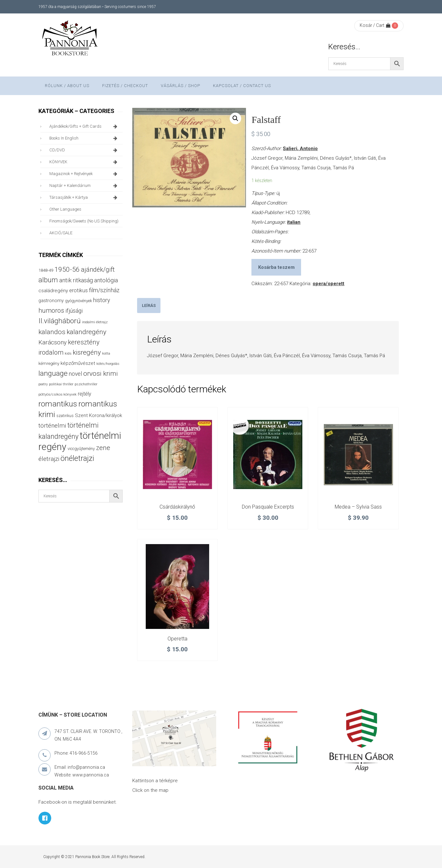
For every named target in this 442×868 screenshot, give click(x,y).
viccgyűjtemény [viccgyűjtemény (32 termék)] (81, 449)
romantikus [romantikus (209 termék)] (58, 404)
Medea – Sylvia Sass (358, 507)
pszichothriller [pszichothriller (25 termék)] (86, 384)
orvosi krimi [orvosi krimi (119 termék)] (101, 373)
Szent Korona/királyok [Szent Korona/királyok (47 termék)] (98, 415)
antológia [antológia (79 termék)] (106, 280)
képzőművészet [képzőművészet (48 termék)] (78, 363)
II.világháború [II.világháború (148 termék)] (60, 321)
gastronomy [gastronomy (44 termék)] (51, 301)
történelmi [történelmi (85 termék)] (52, 426)
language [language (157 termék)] (53, 373)
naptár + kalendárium (84, 186)
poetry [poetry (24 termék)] (43, 384)
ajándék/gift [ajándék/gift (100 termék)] (98, 270)
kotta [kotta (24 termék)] (106, 354)
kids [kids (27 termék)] (68, 353)
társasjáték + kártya (84, 197)
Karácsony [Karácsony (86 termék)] (53, 342)
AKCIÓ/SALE (61, 233)
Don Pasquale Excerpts (268, 507)
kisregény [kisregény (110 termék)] (87, 352)
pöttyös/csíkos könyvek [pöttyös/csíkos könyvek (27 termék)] (57, 394)
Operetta (177, 639)
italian (294, 222)
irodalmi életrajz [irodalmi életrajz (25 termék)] (95, 322)
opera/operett (328, 284)
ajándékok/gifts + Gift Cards (84, 126)
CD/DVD (84, 150)
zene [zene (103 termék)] (103, 448)
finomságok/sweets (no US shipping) (84, 221)
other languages (65, 209)
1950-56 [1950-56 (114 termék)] (67, 269)
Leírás (149, 305)
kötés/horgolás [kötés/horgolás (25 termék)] (108, 364)
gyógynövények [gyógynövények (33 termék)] (78, 301)
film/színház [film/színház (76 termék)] (104, 290)
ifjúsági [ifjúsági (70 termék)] (74, 311)
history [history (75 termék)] (102, 300)
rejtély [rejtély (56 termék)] (85, 394)
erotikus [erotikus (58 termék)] (78, 290)
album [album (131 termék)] (48, 280)
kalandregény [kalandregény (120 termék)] (86, 332)
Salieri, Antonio (300, 149)
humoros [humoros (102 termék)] (51, 310)
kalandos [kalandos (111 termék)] (52, 332)
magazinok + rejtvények (84, 174)
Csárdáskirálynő (177, 507)
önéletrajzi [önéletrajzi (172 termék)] (77, 458)
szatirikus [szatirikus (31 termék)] (65, 416)
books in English (84, 138)
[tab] (149, 305)
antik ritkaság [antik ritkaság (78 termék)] (76, 280)
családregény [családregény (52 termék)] (53, 291)
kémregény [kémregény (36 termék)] (49, 363)
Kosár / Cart (375, 25)
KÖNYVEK (84, 162)
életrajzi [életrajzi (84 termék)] (49, 459)
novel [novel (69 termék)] (75, 374)
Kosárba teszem (276, 267)
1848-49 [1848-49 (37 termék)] (46, 270)
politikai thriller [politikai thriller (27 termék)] (61, 384)
